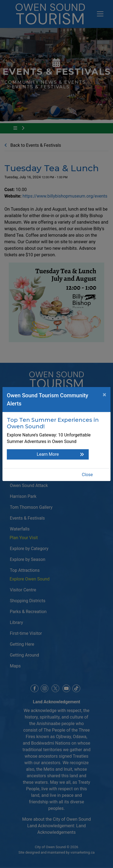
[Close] (104, 395)
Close (87, 475)
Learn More (48, 454)
